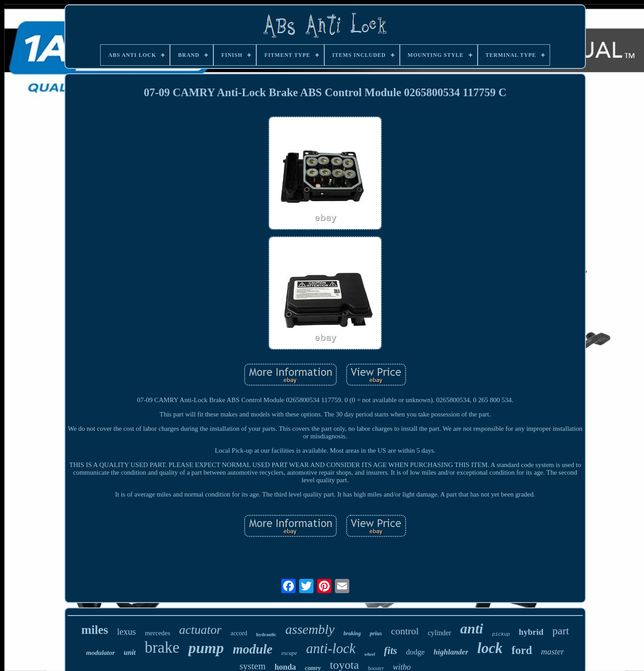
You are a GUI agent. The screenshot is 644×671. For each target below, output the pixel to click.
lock (490, 648)
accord (239, 633)
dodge (415, 652)
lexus (127, 632)
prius (376, 633)
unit (130, 652)
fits (391, 651)
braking (352, 633)
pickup (501, 634)
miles (95, 630)
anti (472, 629)
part (561, 631)
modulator (101, 653)
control (405, 631)
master (553, 652)
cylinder (439, 633)
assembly (310, 629)
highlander (451, 652)
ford (522, 650)
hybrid (531, 632)
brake (162, 648)
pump (206, 648)
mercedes (158, 633)
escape (289, 653)
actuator (201, 630)
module (253, 649)
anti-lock (331, 648)
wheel (370, 654)
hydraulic (266, 634)
